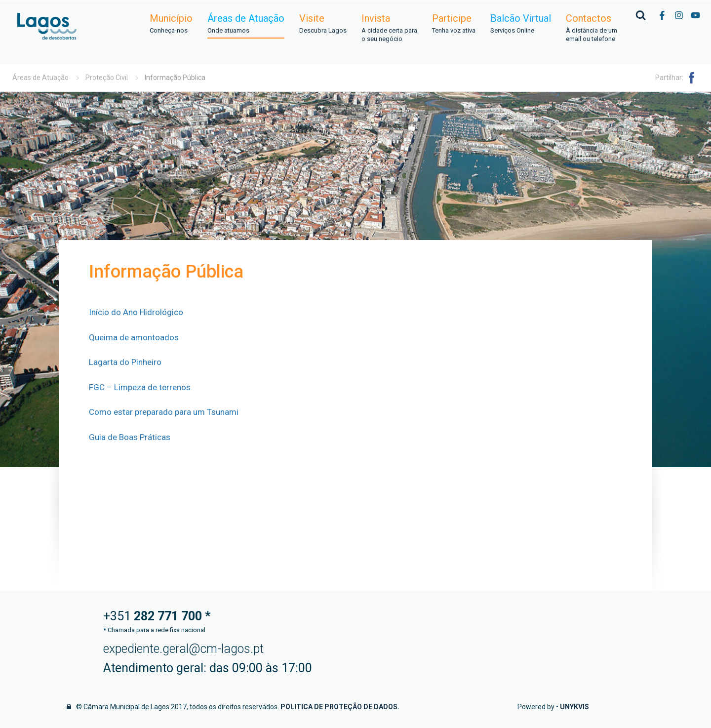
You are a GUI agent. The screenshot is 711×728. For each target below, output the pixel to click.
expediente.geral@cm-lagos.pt (183, 649)
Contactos (592, 28)
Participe (454, 24)
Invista (389, 28)
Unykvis (574, 707)
